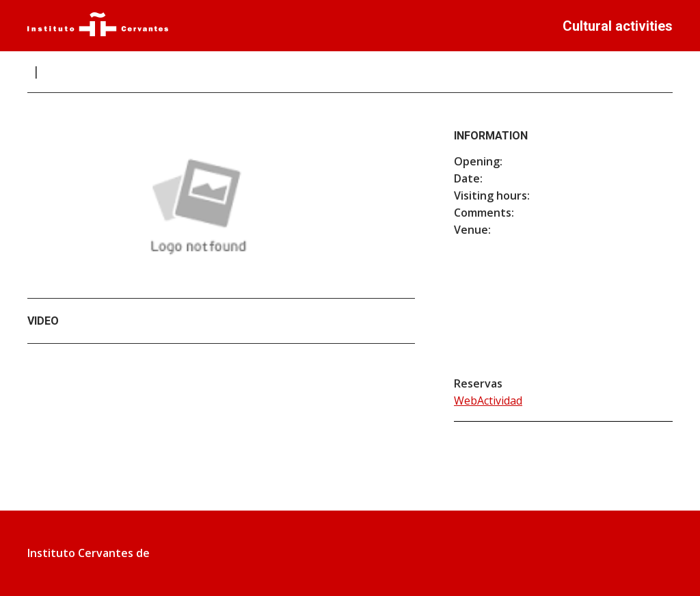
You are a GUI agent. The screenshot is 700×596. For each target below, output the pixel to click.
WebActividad (488, 401)
